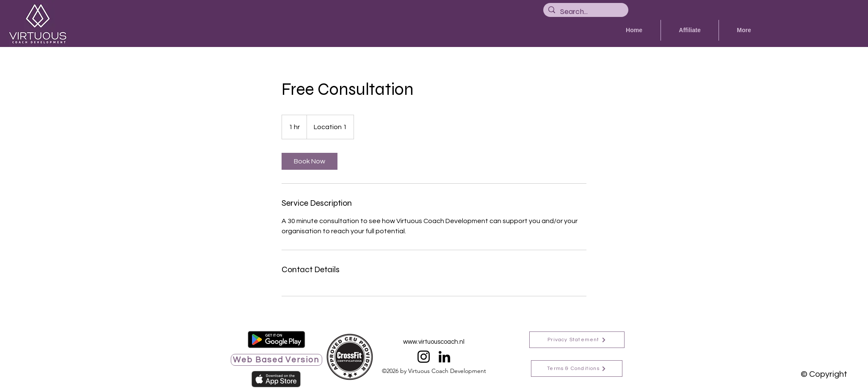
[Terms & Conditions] (577, 369)
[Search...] (585, 11)
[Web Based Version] (276, 360)
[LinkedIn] (444, 357)
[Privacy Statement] (577, 340)
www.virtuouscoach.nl (434, 342)
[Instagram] (424, 357)
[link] (310, 161)
